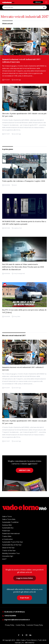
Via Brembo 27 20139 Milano (14, 612)
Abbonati (38, 2)
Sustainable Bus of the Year (12, 545)
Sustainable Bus (8, 528)
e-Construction (7, 539)
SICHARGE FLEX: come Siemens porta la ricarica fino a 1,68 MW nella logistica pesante (24, 223)
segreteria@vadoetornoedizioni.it (16, 620)
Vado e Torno (7, 516)
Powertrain (6, 531)
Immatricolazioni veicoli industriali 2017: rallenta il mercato (21, 61)
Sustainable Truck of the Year (13, 542)
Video (19, 316)
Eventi (15, 185)
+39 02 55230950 (9, 616)
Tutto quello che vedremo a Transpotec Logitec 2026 (24, 181)
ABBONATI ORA (25, 470)
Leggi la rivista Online (25, 578)
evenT (4, 559)
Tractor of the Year (9, 551)
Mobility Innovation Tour (11, 553)
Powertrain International (11, 533)
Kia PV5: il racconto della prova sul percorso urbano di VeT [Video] (24, 311)
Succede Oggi (17, 80)
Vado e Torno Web (9, 519)
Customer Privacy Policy (35, 625)
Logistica (16, 228)
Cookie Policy (20, 625)
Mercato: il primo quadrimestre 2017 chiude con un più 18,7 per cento (24, 115)
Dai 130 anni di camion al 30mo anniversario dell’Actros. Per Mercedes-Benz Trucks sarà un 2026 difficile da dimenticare (23, 267)
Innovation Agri (8, 556)
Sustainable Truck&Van (10, 522)
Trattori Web (7, 536)
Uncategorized (21, 274)
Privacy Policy (10, 625)
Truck (20, 228)
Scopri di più (24, 598)
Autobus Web (7, 525)
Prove (15, 316)
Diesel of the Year (8, 548)
